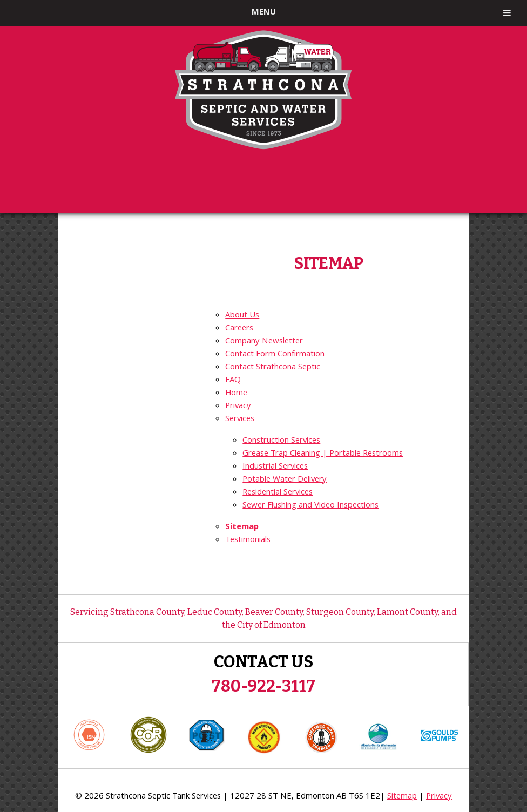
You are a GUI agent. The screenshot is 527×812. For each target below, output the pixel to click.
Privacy (238, 407)
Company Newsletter (264, 342)
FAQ (233, 381)
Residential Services (278, 493)
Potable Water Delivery (285, 480)
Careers (239, 329)
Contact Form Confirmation (275, 355)
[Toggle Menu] (507, 13)
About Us (242, 316)
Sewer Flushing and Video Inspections (310, 506)
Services (240, 419)
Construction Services (281, 441)
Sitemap (242, 527)
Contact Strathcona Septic (273, 368)
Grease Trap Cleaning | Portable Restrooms (323, 454)
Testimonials (248, 540)
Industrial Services (275, 467)
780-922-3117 (263, 686)
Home (236, 394)
